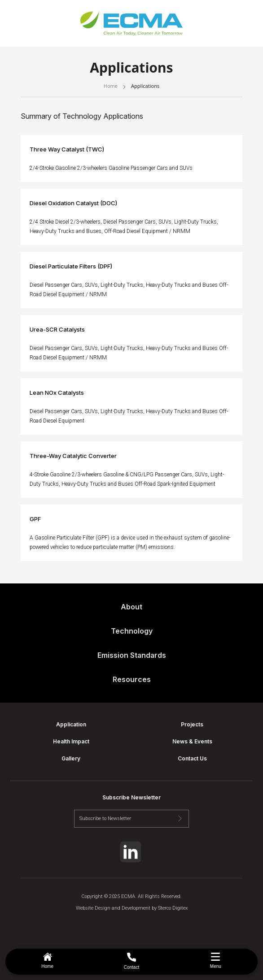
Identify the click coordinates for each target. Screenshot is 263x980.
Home (111, 86)
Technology (132, 631)
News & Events (192, 741)
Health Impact (71, 741)
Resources (132, 679)
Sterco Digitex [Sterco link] (173, 908)
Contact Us (192, 758)
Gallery (71, 758)
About (131, 607)
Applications (145, 86)
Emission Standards (132, 655)
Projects (192, 724)
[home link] (131, 23)
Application (71, 724)
